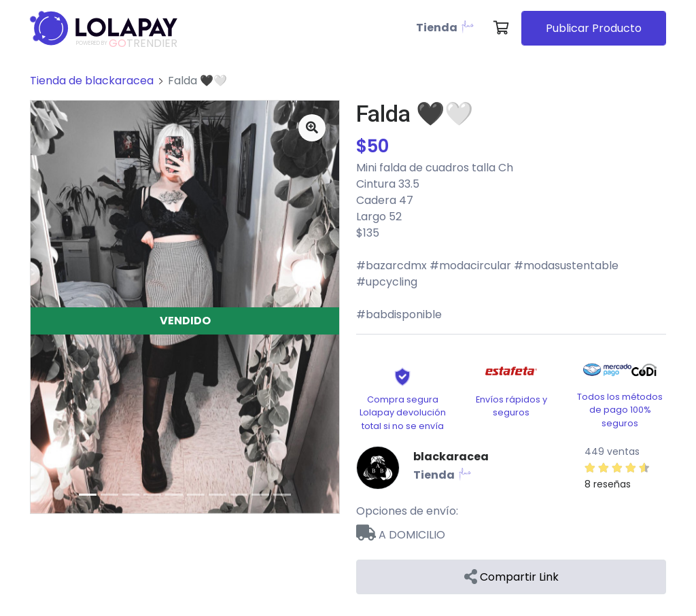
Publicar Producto (594, 28)
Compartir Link (511, 577)
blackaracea (451, 457)
